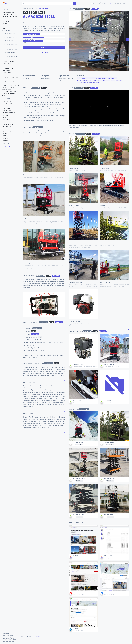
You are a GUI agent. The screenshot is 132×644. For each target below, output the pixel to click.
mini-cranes (6, 19)
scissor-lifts (6, 31)
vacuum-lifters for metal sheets (10, 78)
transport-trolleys (8, 68)
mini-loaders (6, 110)
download (44, 52)
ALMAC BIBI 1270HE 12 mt (10, 53)
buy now (44, 47)
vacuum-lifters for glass (10, 75)
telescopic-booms (8, 61)
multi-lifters (6, 73)
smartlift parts (7, 131)
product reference (83, 80)
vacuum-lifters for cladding (8, 82)
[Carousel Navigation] (99, 39)
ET (118, 3)
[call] (100, 3)
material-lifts (6, 28)
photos (89, 78)
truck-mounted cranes (9, 17)
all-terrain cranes (8, 12)
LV (115, 3)
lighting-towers (7, 101)
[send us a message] (102, 3)
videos (4, 134)
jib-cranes (5, 24)
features (119, 80)
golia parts (6, 120)
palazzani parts (7, 122)
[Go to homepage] (8, 2)
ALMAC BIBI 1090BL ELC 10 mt (10, 45)
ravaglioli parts (7, 127)
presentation (81, 78)
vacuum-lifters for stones (10, 85)
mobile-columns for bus (10, 92)
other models (82, 83)
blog (4, 136)
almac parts (6, 115)
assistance (5, 140)
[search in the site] (74, 3)
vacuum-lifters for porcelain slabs (8, 88)
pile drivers (6, 108)
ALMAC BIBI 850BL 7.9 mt (10, 34)
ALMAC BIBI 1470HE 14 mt (10, 56)
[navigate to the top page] (65, 125)
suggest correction (36, 636)
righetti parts (6, 129)
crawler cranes (7, 14)
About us (5, 138)
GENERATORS (6, 99)
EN (110, 3)
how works (102, 78)
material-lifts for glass (9, 26)
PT (129, 3)
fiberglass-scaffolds (9, 106)
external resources (93, 83)
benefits (95, 78)
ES (127, 3)
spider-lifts (6, 59)
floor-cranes (6, 21)
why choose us (105, 80)
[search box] (47, 3)
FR (124, 3)
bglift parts (6, 117)
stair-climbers (6, 64)
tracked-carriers (7, 66)
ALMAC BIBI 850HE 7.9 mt (10, 49)
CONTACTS (6, 9)
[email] (97, 3)
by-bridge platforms (8, 113)
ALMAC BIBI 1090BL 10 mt (10, 41)
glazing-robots (7, 70)
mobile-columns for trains (8, 95)
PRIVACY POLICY (7, 144)
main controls (111, 78)
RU (121, 3)
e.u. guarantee (95, 80)
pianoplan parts (7, 124)
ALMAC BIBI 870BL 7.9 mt (10, 37)
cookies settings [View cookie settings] (7, 147)
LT (113, 3)
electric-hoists (7, 104)
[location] (105, 3)
